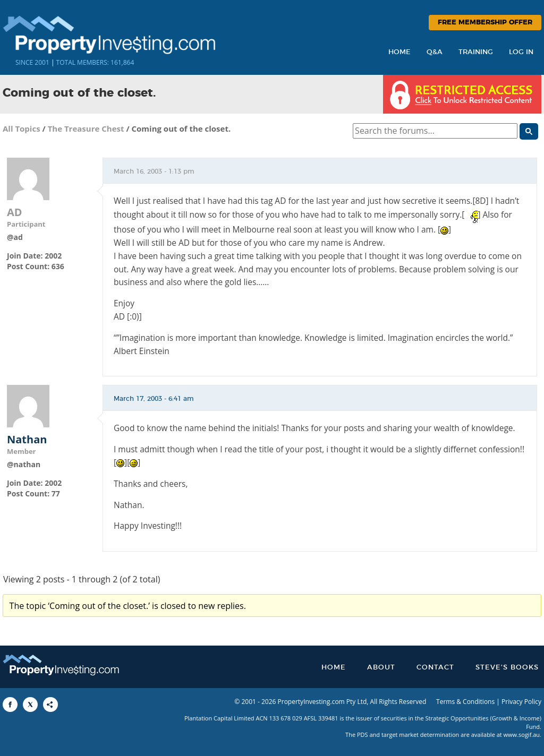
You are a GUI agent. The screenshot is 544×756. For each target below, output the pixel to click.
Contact (435, 668)
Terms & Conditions (465, 702)
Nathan (27, 440)
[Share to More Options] (50, 705)
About (381, 668)
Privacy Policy (521, 702)
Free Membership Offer (485, 23)
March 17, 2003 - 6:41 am (154, 399)
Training (476, 52)
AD (15, 212)
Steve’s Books (507, 668)
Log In (521, 52)
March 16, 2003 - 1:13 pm (154, 171)
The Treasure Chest (86, 128)
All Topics (22, 128)
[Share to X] (30, 705)
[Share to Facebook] (10, 705)
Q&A (435, 52)
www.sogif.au (522, 734)
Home (399, 52)
